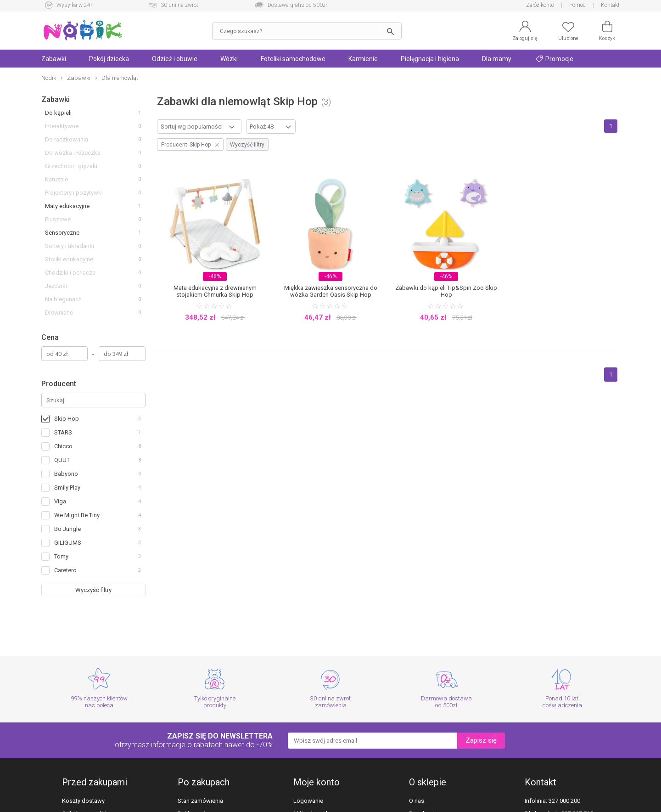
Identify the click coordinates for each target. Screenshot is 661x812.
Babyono (66, 474)
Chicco (63, 446)
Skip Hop (67, 419)
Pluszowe (58, 219)
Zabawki (54, 59)
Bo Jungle (67, 529)
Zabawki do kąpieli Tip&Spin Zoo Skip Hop (446, 291)
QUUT (62, 460)
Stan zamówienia (200, 801)
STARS (63, 432)
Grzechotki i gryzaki (71, 166)
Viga (60, 501)
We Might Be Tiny (77, 515)
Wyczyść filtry (93, 590)
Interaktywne (62, 126)
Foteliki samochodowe (293, 59)
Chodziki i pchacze (70, 273)
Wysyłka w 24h (75, 5)
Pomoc (577, 5)
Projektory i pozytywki (74, 193)
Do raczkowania (67, 139)
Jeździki (56, 286)
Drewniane (59, 313)
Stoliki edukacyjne (69, 259)
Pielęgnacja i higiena (430, 59)
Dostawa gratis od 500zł (297, 5)
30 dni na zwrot (179, 5)
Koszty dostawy (83, 801)
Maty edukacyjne (67, 206)
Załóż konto (540, 5)
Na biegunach (63, 299)
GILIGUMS (68, 543)
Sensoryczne (62, 233)
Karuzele (56, 179)
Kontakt (610, 5)
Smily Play (67, 488)
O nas (417, 801)
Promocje (555, 59)
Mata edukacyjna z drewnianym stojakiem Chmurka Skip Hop (215, 291)
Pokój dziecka (109, 59)
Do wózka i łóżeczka (73, 153)
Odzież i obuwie (175, 59)
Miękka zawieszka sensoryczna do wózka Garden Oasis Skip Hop (331, 291)
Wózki (229, 59)
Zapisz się (481, 740)
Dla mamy (497, 59)
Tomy (61, 556)
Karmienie (363, 59)
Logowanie (308, 801)
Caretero (65, 570)
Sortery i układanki (70, 246)
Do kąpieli (58, 113)
